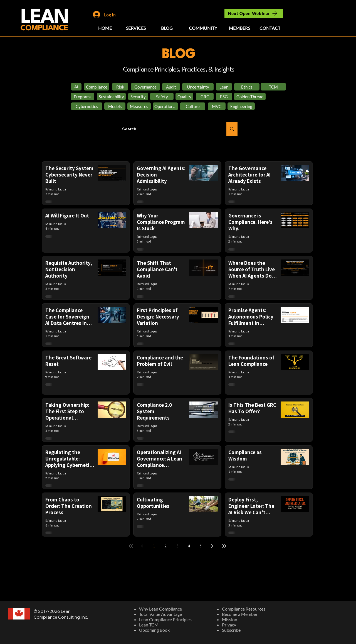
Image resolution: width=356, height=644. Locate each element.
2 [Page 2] (166, 546)
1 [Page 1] (154, 546)
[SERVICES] (136, 28)
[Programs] (83, 96)
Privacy (229, 625)
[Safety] (162, 96)
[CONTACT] (270, 28)
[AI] (76, 87)
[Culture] (193, 106)
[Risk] (120, 87)
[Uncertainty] (198, 87)
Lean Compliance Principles (165, 619)
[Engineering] (241, 106)
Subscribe (231, 630)
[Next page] (212, 546)
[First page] (131, 546)
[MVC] (217, 106)
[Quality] (184, 96)
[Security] (138, 96)
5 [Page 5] (201, 546)
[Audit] (171, 87)
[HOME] (105, 28)
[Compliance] (97, 87)
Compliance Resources (244, 609)
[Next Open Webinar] (254, 13)
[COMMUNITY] (203, 28)
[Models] (115, 106)
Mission (230, 619)
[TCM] (273, 87)
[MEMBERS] (239, 28)
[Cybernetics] (87, 106)
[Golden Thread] (250, 96)
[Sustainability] (111, 96)
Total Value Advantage (160, 614)
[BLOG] (167, 28)
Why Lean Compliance (160, 609)
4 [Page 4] (189, 546)
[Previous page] (142, 546)
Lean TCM (149, 625)
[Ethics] (247, 87)
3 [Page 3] (177, 546)
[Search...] (168, 129)
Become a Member (240, 614)
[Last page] (224, 546)
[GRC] (205, 96)
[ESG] (224, 96)
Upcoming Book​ (154, 630)
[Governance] (145, 87)
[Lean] (224, 87)
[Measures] (139, 106)
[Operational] (165, 106)
